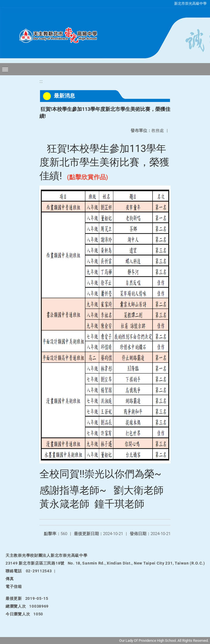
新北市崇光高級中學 (190, 3)
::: (41, 81)
